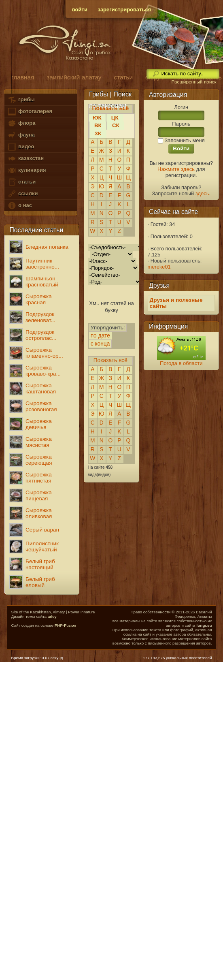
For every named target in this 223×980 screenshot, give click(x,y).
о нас (19, 206)
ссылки (22, 194)
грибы (21, 100)
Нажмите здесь (176, 169)
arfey (52, 616)
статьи (21, 182)
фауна (21, 135)
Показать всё (110, 360)
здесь (202, 193)
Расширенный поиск (194, 82)
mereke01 (159, 267)
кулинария (27, 170)
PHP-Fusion (65, 625)
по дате (100, 336)
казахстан (25, 159)
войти (80, 10)
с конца (100, 344)
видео (21, 147)
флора (21, 123)
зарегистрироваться (125, 10)
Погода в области (181, 363)
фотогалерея (30, 112)
